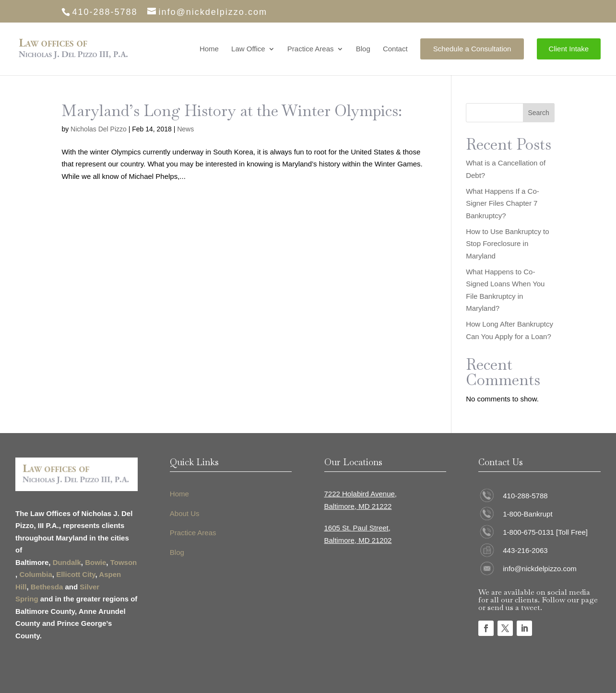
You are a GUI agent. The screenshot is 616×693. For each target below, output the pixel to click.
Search (538, 113)
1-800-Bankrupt (527, 514)
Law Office (248, 49)
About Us (185, 513)
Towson (124, 562)
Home (209, 49)
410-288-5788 (525, 496)
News (185, 129)
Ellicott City (76, 574)
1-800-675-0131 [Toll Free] (545, 532)
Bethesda (47, 587)
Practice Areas (311, 49)
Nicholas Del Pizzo (99, 129)
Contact (395, 49)
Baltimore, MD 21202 (358, 540)
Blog (363, 49)
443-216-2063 (525, 550)
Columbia (36, 574)
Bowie (95, 562)
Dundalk (67, 562)
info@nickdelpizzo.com (540, 569)
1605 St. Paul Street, (357, 528)
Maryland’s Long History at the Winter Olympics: (232, 111)
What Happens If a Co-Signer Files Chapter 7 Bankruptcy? (503, 203)
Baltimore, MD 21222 (358, 506)
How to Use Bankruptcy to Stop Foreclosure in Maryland (507, 244)
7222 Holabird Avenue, (361, 494)
